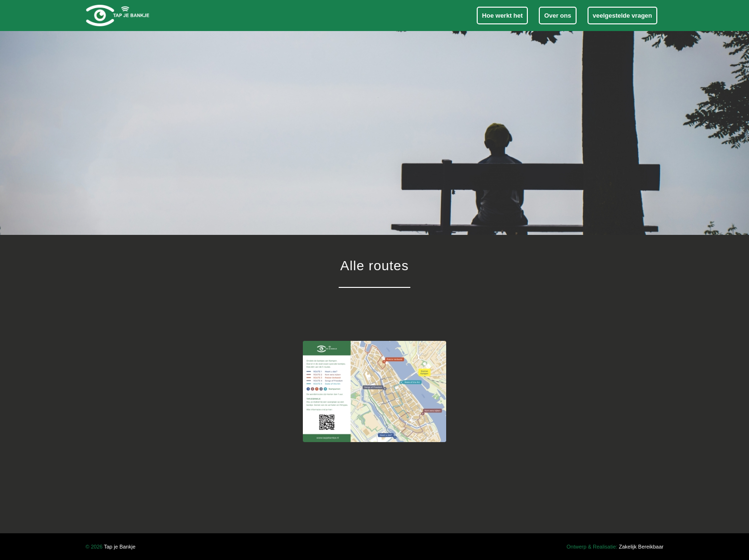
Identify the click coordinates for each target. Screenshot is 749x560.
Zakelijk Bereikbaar (641, 547)
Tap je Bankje (120, 547)
